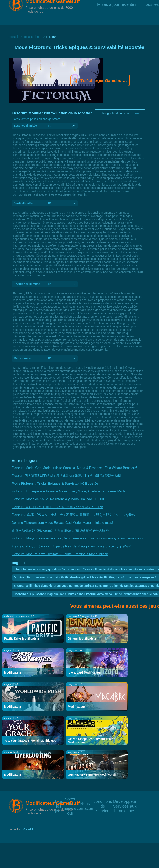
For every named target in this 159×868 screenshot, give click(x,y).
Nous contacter (85, 803)
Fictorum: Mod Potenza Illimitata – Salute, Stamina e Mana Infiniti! (60, 554)
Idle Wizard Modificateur (84, 672)
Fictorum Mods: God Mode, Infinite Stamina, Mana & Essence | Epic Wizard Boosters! (74, 468)
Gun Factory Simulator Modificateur (92, 775)
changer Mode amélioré (120, 113)
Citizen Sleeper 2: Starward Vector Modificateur (91, 741)
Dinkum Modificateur (82, 638)
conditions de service (103, 801)
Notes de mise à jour (70, 799)
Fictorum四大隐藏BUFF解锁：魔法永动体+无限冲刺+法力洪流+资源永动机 (66, 476)
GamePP (28, 829)
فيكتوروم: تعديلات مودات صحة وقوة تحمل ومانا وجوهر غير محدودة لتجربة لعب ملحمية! (71, 546)
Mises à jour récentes (117, 12)
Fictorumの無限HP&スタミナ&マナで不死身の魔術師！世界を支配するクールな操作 (74, 515)
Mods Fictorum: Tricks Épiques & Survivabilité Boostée (55, 483)
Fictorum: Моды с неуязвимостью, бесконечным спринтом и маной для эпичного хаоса (78, 538)
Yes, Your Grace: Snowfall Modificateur (31, 741)
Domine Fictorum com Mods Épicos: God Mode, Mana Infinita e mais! (62, 523)
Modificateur (13, 672)
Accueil (13, 37)
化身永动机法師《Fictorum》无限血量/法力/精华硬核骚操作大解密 (60, 531)
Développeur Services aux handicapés (125, 801)
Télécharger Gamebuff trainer (100, 81)
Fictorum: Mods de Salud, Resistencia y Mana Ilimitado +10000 (58, 499)
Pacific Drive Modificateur (22, 638)
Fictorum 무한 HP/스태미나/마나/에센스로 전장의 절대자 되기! (57, 507)
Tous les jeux (32, 37)
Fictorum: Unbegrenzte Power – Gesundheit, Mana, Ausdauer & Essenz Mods (69, 491)
